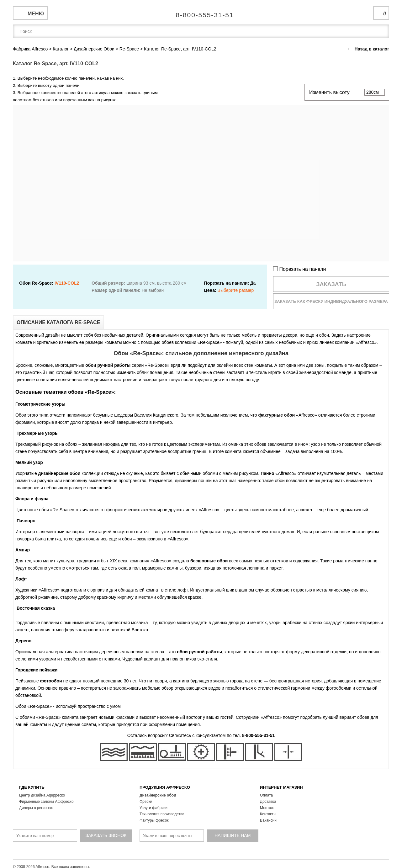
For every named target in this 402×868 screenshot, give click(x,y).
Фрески (146, 802)
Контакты (268, 814)
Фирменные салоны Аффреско (46, 802)
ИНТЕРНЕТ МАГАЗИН (281, 787)
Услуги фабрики (153, 808)
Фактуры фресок (154, 820)
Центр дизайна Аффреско (42, 795)
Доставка (268, 802)
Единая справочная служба (201, 13)
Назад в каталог (372, 49)
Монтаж (267, 808)
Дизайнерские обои (158, 795)
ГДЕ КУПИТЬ (32, 787)
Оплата (266, 795)
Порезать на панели (300, 269)
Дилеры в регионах (36, 808)
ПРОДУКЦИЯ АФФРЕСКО (165, 787)
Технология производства (162, 814)
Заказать (331, 284)
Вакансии (268, 820)
